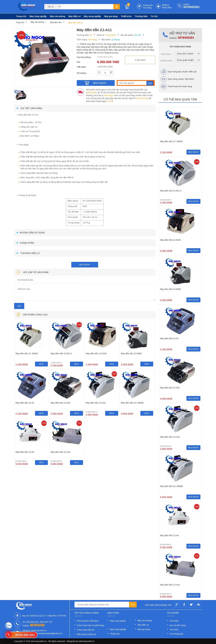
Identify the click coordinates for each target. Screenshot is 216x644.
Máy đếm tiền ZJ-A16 (96, 403)
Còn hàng (92, 40)
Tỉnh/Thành (166, 54)
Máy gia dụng (111, 16)
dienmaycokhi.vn (87, 641)
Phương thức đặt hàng (88, 621)
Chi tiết (110, 101)
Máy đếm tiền (56, 22)
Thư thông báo (176, 634)
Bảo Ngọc (109, 95)
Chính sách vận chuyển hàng (91, 625)
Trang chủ (21, 16)
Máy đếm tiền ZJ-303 (60, 403)
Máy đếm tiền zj (75, 23)
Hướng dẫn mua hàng (148, 6)
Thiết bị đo (126, 16)
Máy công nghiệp (38, 16)
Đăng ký (166, 5)
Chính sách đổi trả (86, 630)
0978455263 (191, 7)
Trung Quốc (111, 35)
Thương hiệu (141, 16)
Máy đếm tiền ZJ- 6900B (132, 403)
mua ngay (85, 265)
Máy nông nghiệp (92, 16)
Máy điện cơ (74, 16)
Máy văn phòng (58, 16)
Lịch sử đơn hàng (178, 625)
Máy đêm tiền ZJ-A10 (60, 452)
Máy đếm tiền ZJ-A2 (25, 403)
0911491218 (142, 98)
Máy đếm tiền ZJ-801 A (61, 354)
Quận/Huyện (166, 61)
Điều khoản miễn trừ (86, 634)
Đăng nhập (167, 8)
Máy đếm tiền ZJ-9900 (131, 354)
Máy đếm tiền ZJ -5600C (27, 354)
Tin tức (154, 16)
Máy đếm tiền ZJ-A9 (25, 452)
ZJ (91, 35)
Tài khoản (174, 621)
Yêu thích (174, 629)
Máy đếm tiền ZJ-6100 (96, 354)
